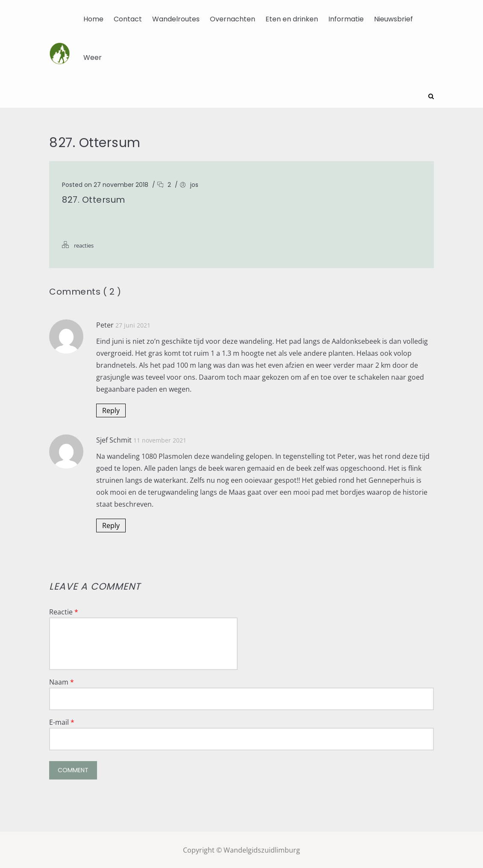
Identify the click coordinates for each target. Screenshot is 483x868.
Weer (93, 58)
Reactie (64, 611)
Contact (128, 19)
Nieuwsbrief (393, 19)
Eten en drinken (292, 19)
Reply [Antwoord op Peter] (111, 410)
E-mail (62, 721)
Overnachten (233, 19)
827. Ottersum (94, 199)
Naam (62, 681)
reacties (84, 245)
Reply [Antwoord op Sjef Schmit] (111, 525)
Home (93, 19)
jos (194, 184)
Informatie (346, 19)
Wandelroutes (176, 19)
